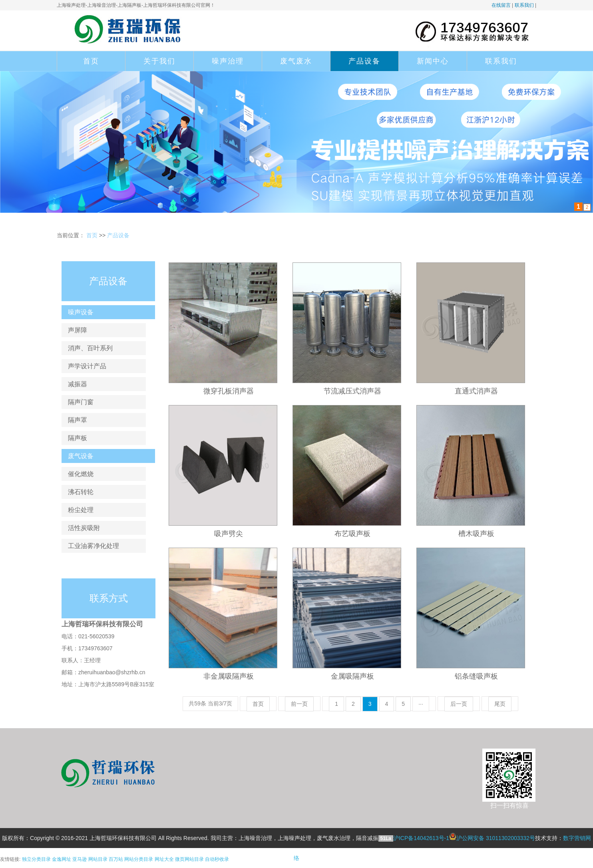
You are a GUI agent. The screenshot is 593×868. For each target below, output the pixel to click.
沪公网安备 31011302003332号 (496, 838)
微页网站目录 (189, 859)
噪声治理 (228, 61)
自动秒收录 (217, 859)
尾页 (500, 704)
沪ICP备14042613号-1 (421, 838)
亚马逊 (80, 859)
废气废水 (296, 61)
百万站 (116, 859)
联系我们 (524, 5)
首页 (91, 61)
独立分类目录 (36, 859)
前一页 (299, 704)
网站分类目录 (139, 859)
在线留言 (501, 5)
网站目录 (98, 859)
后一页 (459, 704)
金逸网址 (62, 859)
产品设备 (364, 61)
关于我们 (159, 61)
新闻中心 (433, 61)
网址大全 (164, 859)
